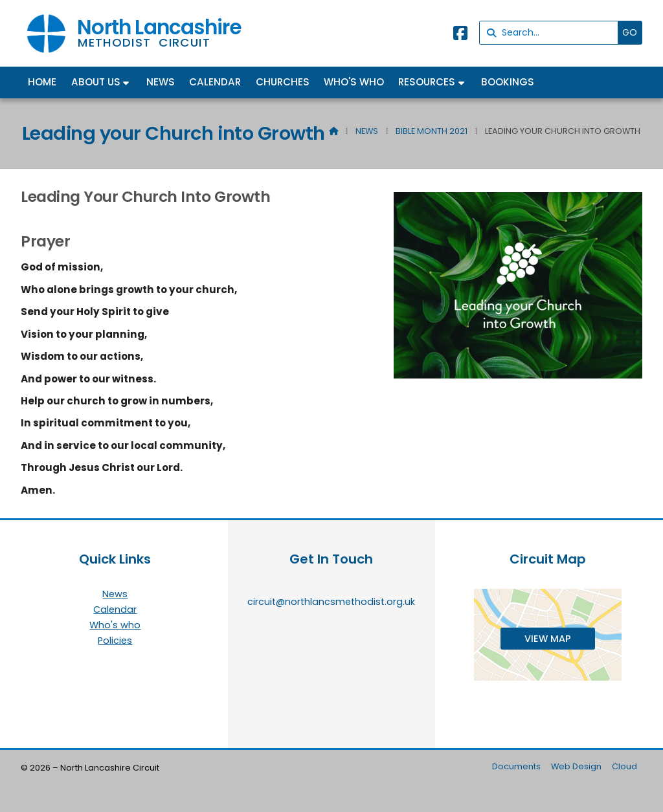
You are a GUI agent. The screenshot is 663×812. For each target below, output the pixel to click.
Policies (115, 641)
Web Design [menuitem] (576, 766)
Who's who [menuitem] (354, 82)
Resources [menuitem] (427, 82)
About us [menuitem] (96, 82)
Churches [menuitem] (283, 82)
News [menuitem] (161, 82)
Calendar (115, 610)
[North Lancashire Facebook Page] (460, 35)
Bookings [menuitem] (508, 82)
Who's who (115, 626)
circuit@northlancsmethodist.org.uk (331, 602)
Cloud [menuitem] (624, 766)
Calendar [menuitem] (215, 82)
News (367, 131)
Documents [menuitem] (516, 766)
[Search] (552, 33)
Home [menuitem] (42, 82)
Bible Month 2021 (432, 131)
